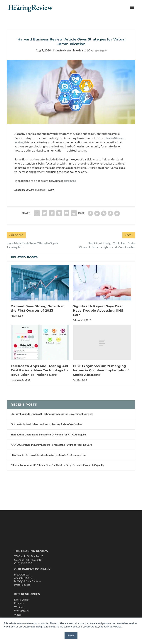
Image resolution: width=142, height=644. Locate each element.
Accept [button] (71, 635)
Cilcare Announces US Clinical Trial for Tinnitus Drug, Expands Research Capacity (57, 465)
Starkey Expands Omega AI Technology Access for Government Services (52, 414)
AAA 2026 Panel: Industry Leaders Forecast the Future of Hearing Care (51, 445)
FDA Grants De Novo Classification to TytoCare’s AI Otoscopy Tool (49, 455)
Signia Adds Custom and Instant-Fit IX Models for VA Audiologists (49, 434)
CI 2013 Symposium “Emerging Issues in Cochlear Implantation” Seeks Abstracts (101, 370)
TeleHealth (80, 50)
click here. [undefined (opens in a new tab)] (70, 181)
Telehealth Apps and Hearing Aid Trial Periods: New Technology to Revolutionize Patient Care (39, 370)
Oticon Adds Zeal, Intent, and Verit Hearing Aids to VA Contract (47, 424)
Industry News (62, 50)
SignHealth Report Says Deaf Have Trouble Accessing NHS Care (98, 311)
